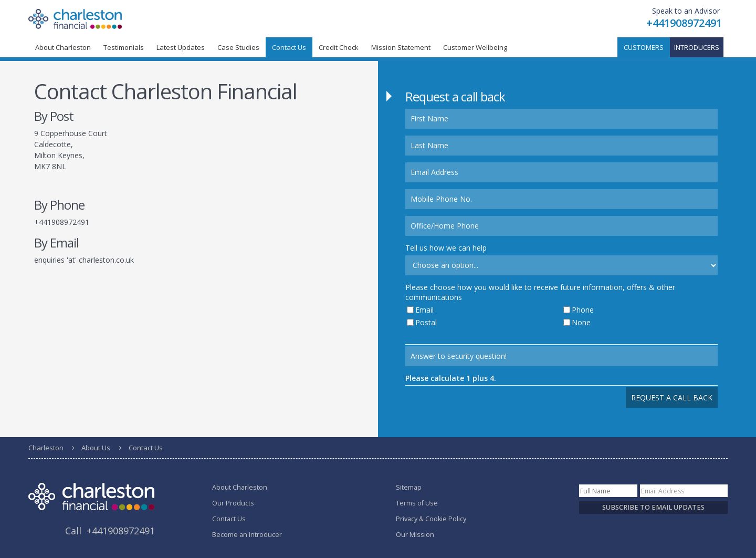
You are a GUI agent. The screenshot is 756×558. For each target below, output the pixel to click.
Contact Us (229, 519)
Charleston (46, 448)
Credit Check (339, 47)
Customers (644, 47)
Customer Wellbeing (475, 47)
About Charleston (63, 47)
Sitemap (409, 487)
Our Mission (415, 535)
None (581, 322)
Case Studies (238, 47)
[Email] (684, 491)
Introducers (697, 47)
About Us (96, 448)
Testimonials (124, 47)
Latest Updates (181, 47)
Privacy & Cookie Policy (431, 519)
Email (424, 310)
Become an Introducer (247, 535)
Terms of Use (417, 503)
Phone (583, 310)
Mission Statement (401, 47)
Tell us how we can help (446, 248)
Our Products (233, 503)
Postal (426, 322)
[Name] (608, 491)
